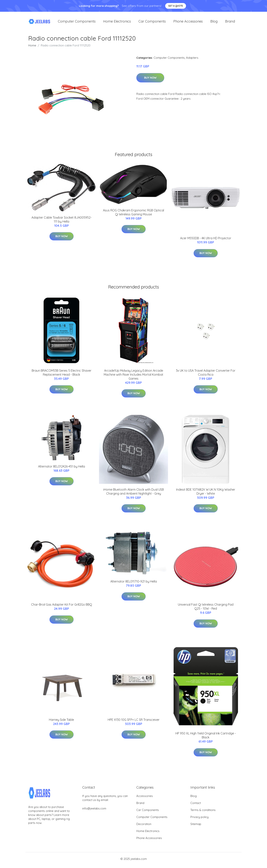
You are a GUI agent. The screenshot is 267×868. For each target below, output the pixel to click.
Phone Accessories (188, 23)
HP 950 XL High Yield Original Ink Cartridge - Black (206, 738)
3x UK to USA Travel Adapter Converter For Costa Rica (206, 375)
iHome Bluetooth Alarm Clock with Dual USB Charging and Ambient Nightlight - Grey (134, 494)
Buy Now (150, 80)
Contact (196, 806)
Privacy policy (199, 820)
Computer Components (77, 23)
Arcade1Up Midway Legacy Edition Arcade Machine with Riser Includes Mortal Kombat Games (133, 377)
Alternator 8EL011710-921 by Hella (134, 584)
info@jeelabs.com (94, 811)
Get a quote (176, 6)
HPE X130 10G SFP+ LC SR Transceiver (134, 722)
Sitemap (196, 827)
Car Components (152, 23)
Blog (214, 23)
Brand (230, 23)
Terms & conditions (203, 813)
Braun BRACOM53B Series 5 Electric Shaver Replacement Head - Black (62, 375)
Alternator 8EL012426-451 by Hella (62, 469)
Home (32, 48)
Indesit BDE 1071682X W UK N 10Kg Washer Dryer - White (206, 494)
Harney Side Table (61, 722)
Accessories (145, 799)
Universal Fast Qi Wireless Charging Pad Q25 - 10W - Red (206, 609)
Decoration (144, 827)
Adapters (192, 60)
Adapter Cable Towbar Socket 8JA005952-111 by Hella (62, 222)
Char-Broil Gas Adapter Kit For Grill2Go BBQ (62, 607)
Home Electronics (117, 23)
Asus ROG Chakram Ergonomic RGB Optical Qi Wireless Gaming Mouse (133, 215)
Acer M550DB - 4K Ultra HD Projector (206, 241)
